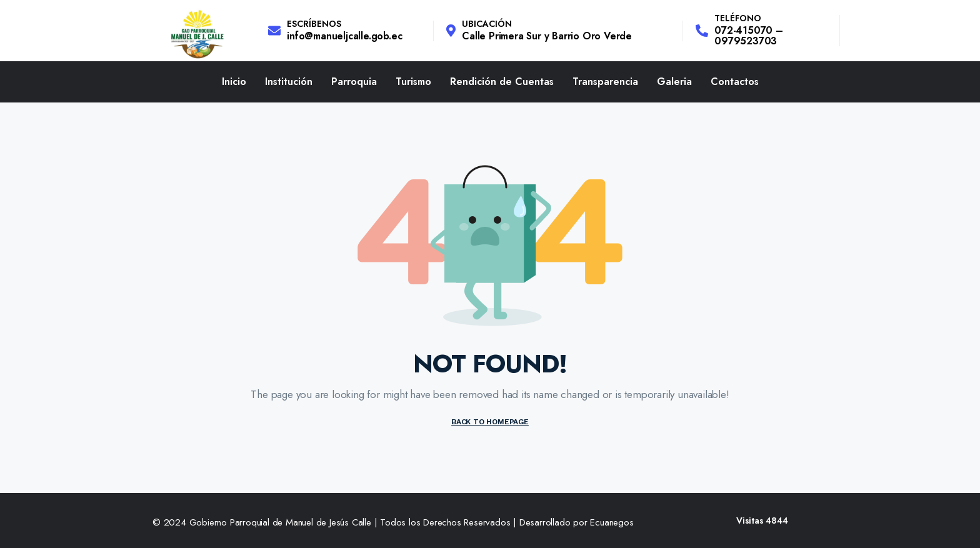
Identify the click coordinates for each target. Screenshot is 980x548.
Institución (289, 82)
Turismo (413, 82)
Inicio (234, 82)
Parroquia (354, 82)
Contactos (735, 82)
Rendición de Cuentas (502, 82)
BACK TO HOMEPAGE (490, 422)
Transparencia (605, 82)
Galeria (674, 82)
